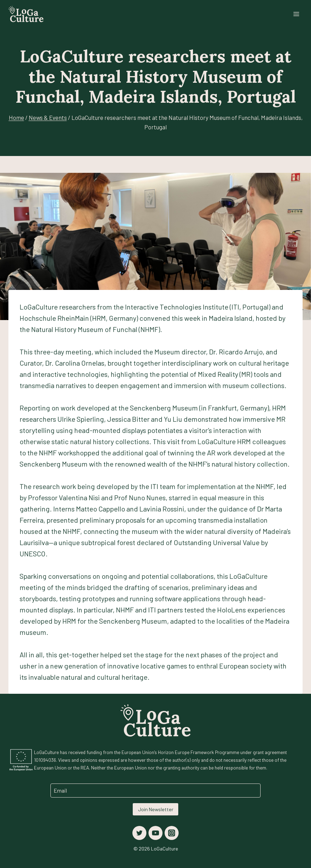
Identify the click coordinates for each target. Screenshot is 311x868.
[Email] (155, 791)
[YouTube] (155, 833)
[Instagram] (172, 833)
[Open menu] (296, 14)
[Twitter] (139, 833)
